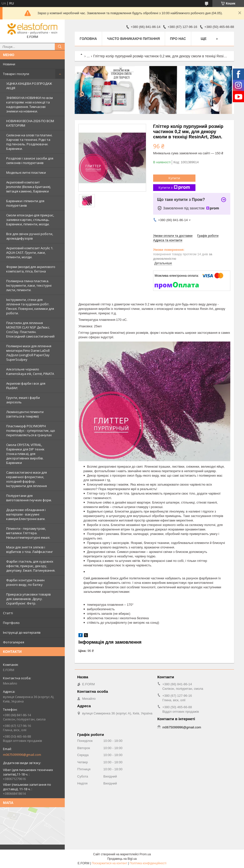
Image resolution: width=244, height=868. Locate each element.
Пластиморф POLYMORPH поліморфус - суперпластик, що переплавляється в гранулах (31, 431)
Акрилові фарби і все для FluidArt (26, 386)
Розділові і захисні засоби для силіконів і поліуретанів (30, 161)
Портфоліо (11, 623)
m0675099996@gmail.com (22, 755)
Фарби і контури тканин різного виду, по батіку (25, 582)
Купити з (174, 188)
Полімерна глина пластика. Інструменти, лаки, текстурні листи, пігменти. (29, 285)
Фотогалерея (14, 642)
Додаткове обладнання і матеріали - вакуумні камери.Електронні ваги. (26, 514)
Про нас (178, 39)
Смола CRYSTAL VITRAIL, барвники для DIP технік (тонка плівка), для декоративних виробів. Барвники (25, 454)
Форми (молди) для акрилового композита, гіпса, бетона (31, 269)
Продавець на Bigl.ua (122, 859)
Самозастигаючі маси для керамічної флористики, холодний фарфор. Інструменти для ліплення (27, 479)
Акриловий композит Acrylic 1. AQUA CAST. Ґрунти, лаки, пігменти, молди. (30, 253)
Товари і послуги (16, 74)
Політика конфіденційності (148, 863)
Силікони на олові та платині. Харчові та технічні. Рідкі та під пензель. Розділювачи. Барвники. (29, 142)
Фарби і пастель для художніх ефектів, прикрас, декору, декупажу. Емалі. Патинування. (31, 566)
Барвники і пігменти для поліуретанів (25, 203)
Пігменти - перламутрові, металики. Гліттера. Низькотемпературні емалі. (28, 533)
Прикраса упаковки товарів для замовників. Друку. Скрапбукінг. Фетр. (29, 599)
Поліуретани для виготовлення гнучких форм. (29, 498)
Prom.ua (145, 854)
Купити (174, 178)
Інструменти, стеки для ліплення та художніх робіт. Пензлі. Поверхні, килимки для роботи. (30, 306)
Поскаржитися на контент (109, 863)
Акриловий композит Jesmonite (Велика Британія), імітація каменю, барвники (29, 187)
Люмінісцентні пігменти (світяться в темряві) (25, 414)
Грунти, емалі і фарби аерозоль (23, 400)
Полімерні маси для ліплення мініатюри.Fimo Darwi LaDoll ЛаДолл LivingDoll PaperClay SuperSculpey (29, 353)
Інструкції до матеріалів (22, 632)
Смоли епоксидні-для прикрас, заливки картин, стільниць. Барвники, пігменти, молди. (30, 220)
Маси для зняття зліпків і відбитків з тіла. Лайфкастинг (30, 549)
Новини (9, 64)
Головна (88, 39)
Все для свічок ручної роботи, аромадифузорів (30, 236)
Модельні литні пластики (26, 173)
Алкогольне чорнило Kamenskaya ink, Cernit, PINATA (30, 371)
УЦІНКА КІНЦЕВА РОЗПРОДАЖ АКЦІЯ (29, 86)
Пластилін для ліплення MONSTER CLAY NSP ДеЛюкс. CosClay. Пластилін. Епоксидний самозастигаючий (30, 330)
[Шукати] (60, 47)
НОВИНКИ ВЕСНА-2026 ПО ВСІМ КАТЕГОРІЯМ (30, 123)
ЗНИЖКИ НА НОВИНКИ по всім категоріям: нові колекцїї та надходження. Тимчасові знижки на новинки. (30, 104)
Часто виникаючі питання (133, 39)
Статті (8, 613)
